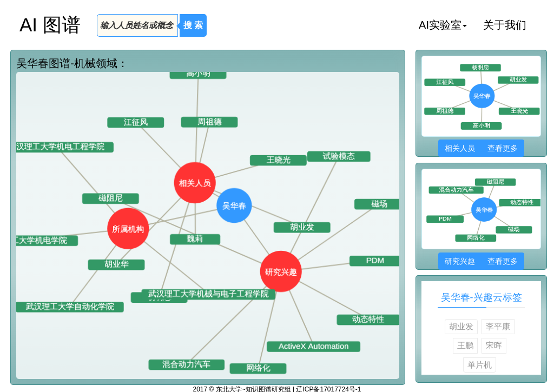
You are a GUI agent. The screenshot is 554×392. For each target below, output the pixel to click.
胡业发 (461, 326)
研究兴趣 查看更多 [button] (481, 261)
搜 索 (193, 25)
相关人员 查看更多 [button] (481, 148)
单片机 (480, 365)
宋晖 (494, 345)
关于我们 (505, 25)
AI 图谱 (50, 25)
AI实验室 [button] (443, 25)
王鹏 (465, 345)
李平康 (498, 326)
